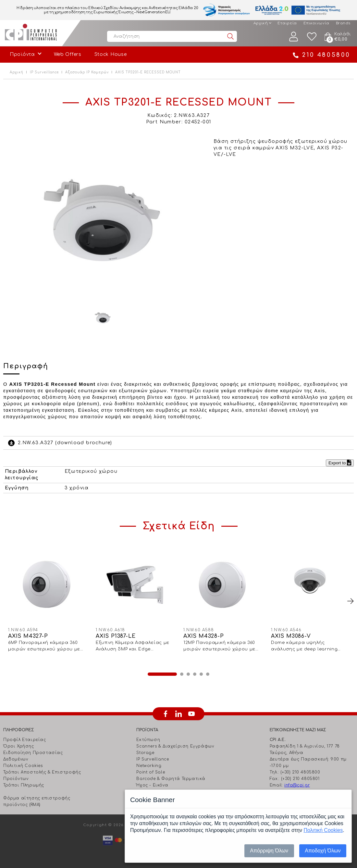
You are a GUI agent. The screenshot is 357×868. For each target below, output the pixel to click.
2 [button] (182, 674)
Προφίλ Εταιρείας (25, 740)
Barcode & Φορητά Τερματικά (171, 779)
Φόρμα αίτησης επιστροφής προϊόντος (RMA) (37, 801)
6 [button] (208, 674)
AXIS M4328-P (204, 636)
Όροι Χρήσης (19, 746)
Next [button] (351, 601)
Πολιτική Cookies (23, 766)
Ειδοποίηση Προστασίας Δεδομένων (33, 756)
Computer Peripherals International (31, 33)
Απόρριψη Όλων (269, 851)
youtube (191, 714)
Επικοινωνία (316, 23)
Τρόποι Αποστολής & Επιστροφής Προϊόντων (42, 775)
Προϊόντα (22, 54)
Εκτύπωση (148, 740)
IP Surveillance (44, 72)
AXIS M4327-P (28, 636)
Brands (343, 23)
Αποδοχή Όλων (323, 851)
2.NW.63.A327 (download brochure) (65, 443)
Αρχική (261, 23)
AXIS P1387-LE (116, 636)
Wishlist (312, 37)
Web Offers (68, 54)
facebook (166, 714)
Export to (340, 463)
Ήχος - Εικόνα (152, 785)
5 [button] (201, 674)
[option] (103, 219)
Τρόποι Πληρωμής (24, 785)
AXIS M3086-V (291, 636)
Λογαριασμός (294, 37)
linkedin (178, 714)
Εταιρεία (287, 23)
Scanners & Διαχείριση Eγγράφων (175, 746)
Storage (145, 753)
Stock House (111, 54)
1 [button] (162, 674)
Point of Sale (151, 772)
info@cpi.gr (297, 785)
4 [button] (195, 674)
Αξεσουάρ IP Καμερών (87, 72)
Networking (149, 766)
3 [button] (188, 674)
